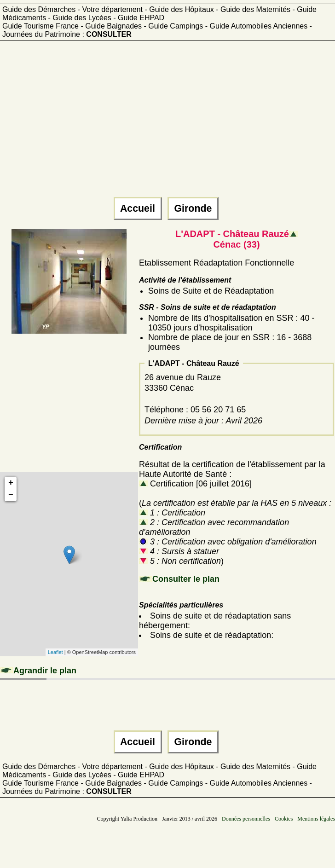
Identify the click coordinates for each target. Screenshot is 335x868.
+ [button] (11, 483)
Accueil (138, 208)
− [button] (11, 495)
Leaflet (55, 652)
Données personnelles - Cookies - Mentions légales (278, 819)
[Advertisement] (137, 123)
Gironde (193, 208)
